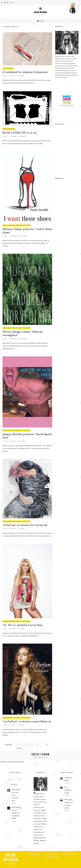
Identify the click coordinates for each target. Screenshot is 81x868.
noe (6, 76)
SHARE (21, 76)
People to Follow (23, 225)
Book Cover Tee (9, 129)
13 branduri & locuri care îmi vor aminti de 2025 (16, 795)
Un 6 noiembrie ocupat (68, 790)
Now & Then (53, 851)
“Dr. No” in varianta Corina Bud (22, 625)
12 (47, 745)
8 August (12, 725)
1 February (13, 136)
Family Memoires (38, 851)
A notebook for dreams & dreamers (25, 72)
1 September (13, 339)
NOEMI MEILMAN (11, 857)
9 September (14, 236)
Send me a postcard (52, 857)
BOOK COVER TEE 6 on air (20, 133)
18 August (13, 529)
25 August (13, 441)
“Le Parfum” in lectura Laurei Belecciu (27, 721)
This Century (8, 68)
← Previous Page (8, 745)
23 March (12, 76)
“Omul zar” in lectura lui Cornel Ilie (25, 525)
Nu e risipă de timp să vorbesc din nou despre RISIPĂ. (16, 813)
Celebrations (67, 851)
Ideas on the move (70, 854)
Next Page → (8, 748)
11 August (13, 629)
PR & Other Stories (52, 854)
